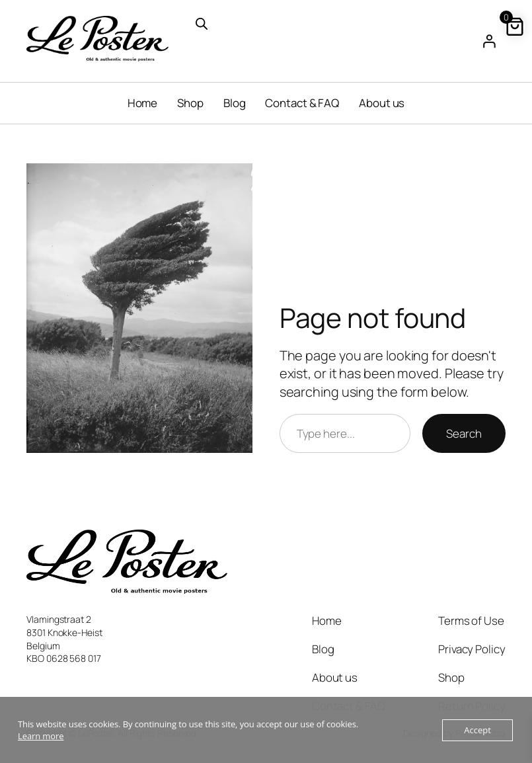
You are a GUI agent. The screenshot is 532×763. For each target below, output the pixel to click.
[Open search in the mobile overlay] (266, 22)
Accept (477, 730)
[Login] (489, 41)
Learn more (41, 736)
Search (464, 433)
